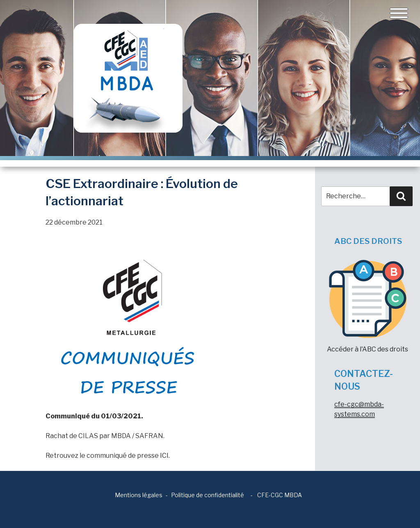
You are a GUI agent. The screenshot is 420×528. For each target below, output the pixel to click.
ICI (164, 456)
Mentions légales (139, 495)
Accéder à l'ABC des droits (367, 306)
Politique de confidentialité (208, 495)
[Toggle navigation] (399, 13)
